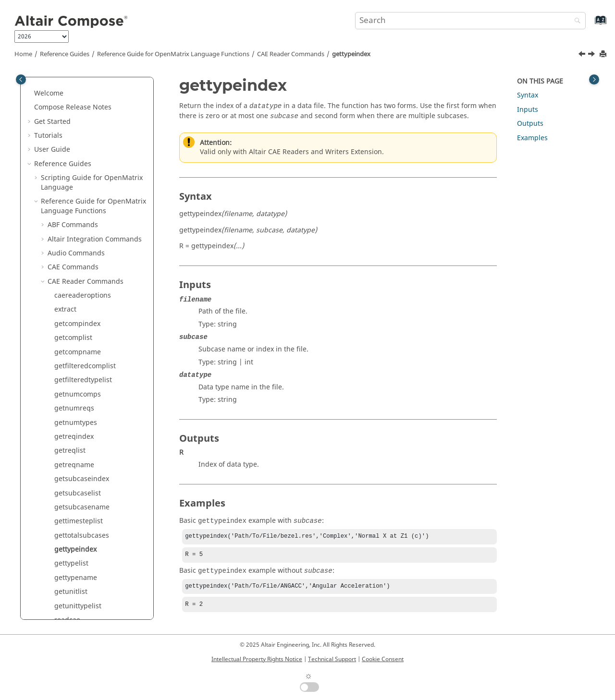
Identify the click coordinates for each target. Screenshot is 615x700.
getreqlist (70, 111)
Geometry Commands (82, 582)
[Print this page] (604, 54)
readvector (72, 337)
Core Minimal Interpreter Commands (88, 483)
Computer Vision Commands (93, 436)
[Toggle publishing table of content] (21, 79)
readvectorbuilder (83, 351)
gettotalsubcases (82, 196)
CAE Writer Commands (84, 408)
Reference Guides (65, 54)
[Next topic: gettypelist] (592, 55)
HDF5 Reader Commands (88, 610)
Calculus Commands (80, 422)
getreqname (74, 126)
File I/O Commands (79, 568)
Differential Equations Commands (83, 535)
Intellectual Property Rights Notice (257, 659)
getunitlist (71, 252)
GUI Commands (73, 596)
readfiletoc (72, 295)
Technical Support (332, 659)
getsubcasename (82, 168)
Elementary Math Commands (94, 553)
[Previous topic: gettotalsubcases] (583, 55)
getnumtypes (76, 83)
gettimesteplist (79, 182)
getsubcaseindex (82, 139)
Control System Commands (91, 464)
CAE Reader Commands (291, 54)
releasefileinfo (77, 380)
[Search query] (470, 21)
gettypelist (71, 224)
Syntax (528, 95)
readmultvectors (81, 309)
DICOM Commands (78, 516)
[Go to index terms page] (590, 25)
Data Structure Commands (90, 502)
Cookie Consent (383, 659)
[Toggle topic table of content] (594, 79)
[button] (50, 84)
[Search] (575, 21)
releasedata (73, 365)
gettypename (76, 238)
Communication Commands (92, 450)
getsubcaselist (78, 154)
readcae (67, 281)
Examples (532, 138)
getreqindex (74, 97)
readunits (70, 323)
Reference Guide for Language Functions (173, 54)
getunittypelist (78, 267)
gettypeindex (351, 54)
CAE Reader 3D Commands (91, 393)
